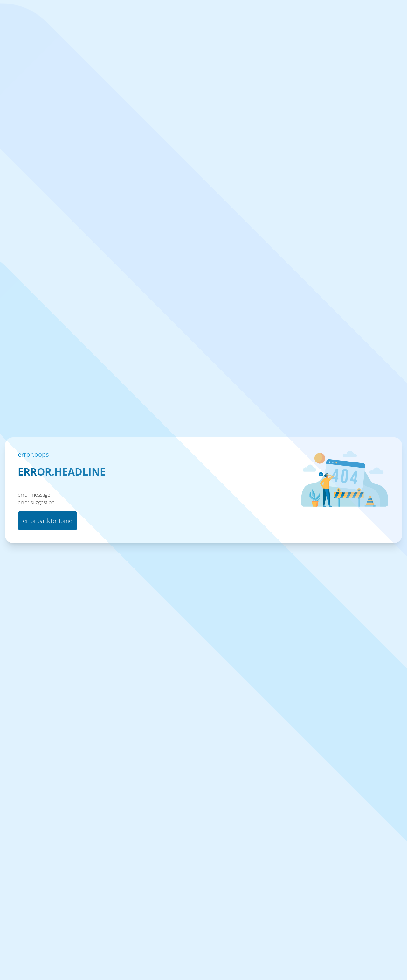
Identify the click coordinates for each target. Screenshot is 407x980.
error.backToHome (48, 521)
